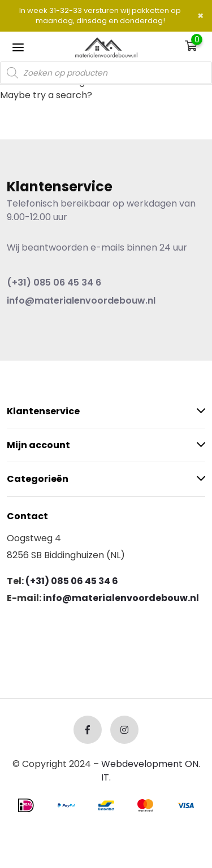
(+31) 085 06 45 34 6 (54, 282)
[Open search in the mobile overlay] (106, 73)
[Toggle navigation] (18, 47)
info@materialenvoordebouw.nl (81, 301)
